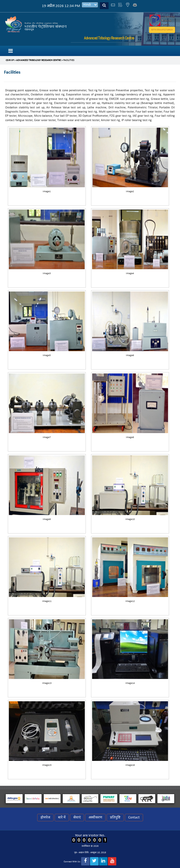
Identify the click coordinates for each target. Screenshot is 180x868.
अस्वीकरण (95, 818)
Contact (134, 818)
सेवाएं (77, 818)
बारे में (62, 818)
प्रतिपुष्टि (115, 818)
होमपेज (45, 818)
